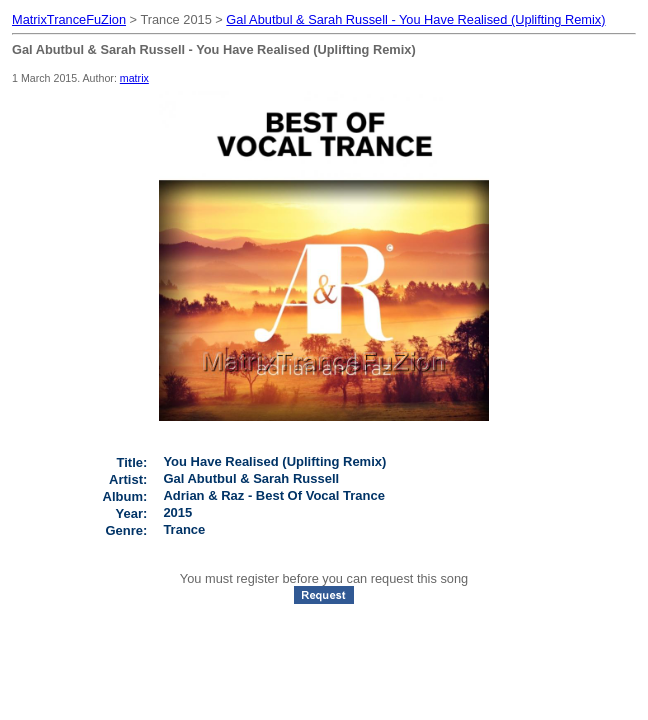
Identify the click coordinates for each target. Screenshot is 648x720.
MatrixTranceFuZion (69, 19)
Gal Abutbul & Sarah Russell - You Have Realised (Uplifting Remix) (415, 19)
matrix (134, 78)
